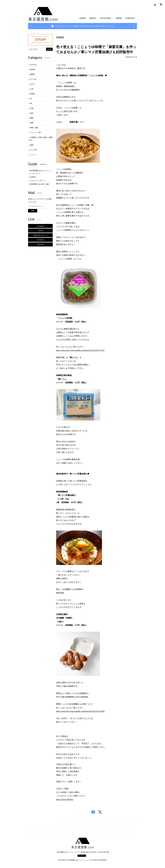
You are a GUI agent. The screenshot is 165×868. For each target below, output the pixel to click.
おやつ (33, 84)
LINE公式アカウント (40, 235)
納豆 (32, 113)
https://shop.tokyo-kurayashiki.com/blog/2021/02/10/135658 (80, 711)
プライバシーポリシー (38, 181)
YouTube (40, 244)
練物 (32, 118)
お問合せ (33, 177)
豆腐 (32, 108)
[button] (106, 18)
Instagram (40, 226)
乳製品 (33, 94)
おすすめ (33, 65)
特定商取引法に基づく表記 (40, 184)
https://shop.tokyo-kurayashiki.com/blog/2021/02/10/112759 (80, 350)
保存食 (33, 69)
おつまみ (33, 79)
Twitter (40, 231)
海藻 (32, 123)
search (49, 49)
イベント (33, 155)
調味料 (33, 74)
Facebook (40, 240)
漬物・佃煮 (34, 128)
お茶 (32, 89)
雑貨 (32, 145)
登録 (33, 211)
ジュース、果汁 (36, 132)
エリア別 (33, 150)
